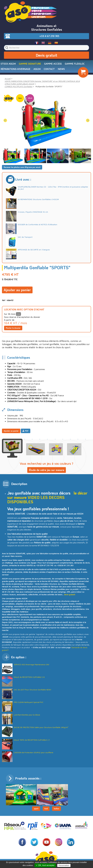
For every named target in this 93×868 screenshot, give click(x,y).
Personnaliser (64, 865)
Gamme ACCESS (53, 64)
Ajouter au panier (17, 290)
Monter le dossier (13, 328)
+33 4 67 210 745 (49, 36)
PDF (26, 431)
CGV (18, 314)
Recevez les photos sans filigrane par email (22, 167)
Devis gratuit (46, 55)
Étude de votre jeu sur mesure (47, 470)
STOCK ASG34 (8, 64)
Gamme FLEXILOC (75, 64)
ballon (57, 809)
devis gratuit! (70, 594)
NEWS (61, 69)
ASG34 (37, 69)
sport (36, 809)
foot (46, 809)
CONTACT (49, 69)
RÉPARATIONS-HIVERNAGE (15, 69)
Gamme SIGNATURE (30, 64)
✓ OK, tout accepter (45, 865)
